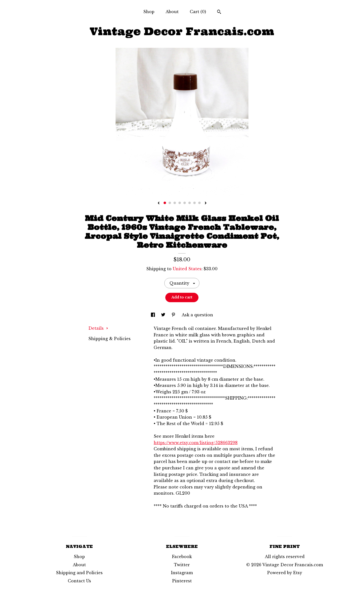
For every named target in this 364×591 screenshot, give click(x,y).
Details (98, 328)
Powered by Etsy (285, 573)
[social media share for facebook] (154, 315)
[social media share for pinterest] (174, 315)
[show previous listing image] (159, 203)
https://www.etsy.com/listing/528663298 (196, 443)
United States (187, 269)
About (172, 12)
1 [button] (165, 203)
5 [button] (185, 203)
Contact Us (79, 581)
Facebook (182, 557)
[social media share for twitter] (164, 315)
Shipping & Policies (109, 339)
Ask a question (197, 315)
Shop (149, 12)
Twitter (182, 565)
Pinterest (182, 581)
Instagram (182, 573)
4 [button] (180, 203)
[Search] (219, 12)
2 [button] (170, 203)
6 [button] (190, 203)
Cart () (198, 12)
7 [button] (194, 203)
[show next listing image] (206, 203)
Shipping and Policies (79, 573)
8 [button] (199, 203)
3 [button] (175, 203)
